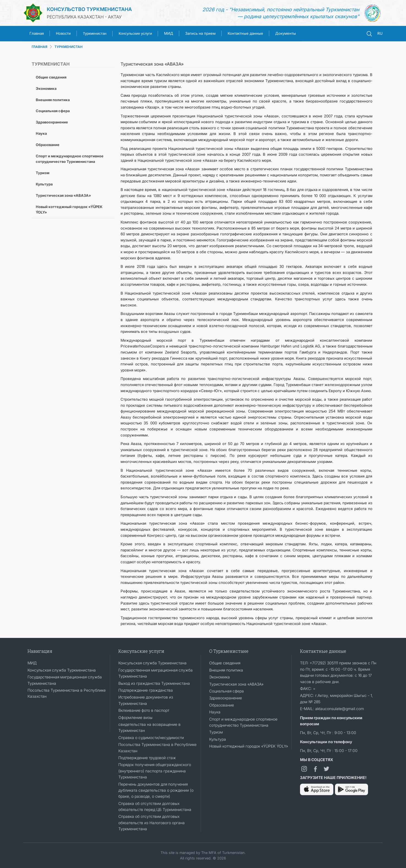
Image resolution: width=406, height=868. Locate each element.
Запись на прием (200, 33)
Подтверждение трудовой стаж (147, 758)
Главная (37, 33)
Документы (286, 33)
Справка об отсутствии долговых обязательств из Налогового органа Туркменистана (152, 823)
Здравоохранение (52, 122)
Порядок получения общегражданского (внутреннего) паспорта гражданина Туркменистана (155, 771)
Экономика (46, 88)
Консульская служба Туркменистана (62, 670)
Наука (41, 133)
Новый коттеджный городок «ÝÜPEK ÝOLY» (69, 210)
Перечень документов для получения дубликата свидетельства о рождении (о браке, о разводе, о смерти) (156, 790)
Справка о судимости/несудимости (151, 738)
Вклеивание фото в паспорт (144, 710)
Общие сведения (51, 77)
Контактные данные (245, 33)
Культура (44, 184)
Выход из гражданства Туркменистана (154, 683)
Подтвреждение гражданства (146, 690)
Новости (63, 33)
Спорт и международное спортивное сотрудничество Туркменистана (70, 159)
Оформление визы (135, 717)
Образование (48, 145)
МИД (169, 33)
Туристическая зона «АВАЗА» (63, 195)
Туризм (43, 173)
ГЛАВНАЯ (39, 47)
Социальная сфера (53, 111)
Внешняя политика (53, 100)
